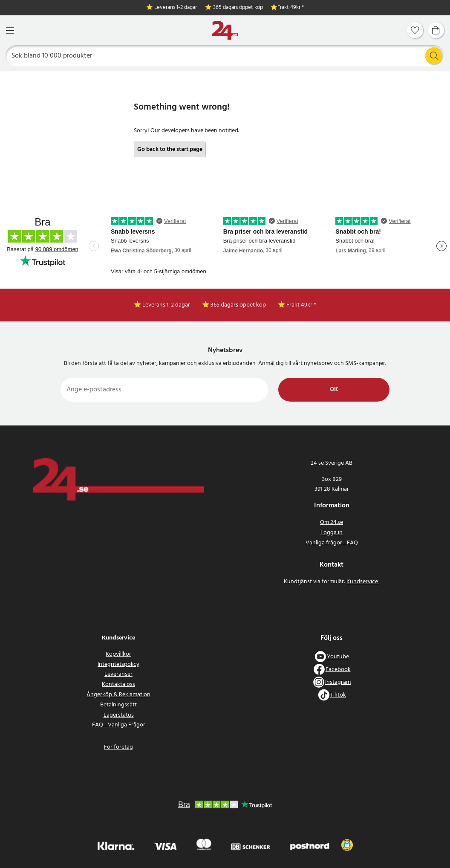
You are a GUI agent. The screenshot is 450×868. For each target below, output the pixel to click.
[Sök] (225, 56)
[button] (347, 845)
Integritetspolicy (118, 664)
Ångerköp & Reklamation (118, 695)
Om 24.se (332, 522)
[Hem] (225, 30)
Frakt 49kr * (291, 8)
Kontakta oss (118, 684)
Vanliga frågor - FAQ (332, 543)
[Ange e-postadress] (164, 390)
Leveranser (118, 674)
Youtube (338, 657)
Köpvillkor (118, 654)
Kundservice (363, 582)
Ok (334, 389)
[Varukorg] (436, 30)
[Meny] (10, 30)
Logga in (332, 533)
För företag (118, 747)
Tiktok (338, 695)
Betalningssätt (118, 705)
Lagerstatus (119, 715)
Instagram (338, 682)
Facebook (338, 670)
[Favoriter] (415, 30)
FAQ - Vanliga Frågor (119, 725)
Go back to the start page (170, 149)
